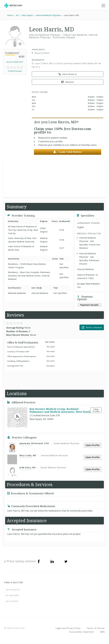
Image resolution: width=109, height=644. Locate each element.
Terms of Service (96, 628)
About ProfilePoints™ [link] (15, 62)
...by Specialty (12, 595)
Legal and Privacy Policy (68, 628)
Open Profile (93, 445)
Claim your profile (68, 152)
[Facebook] (39, 561)
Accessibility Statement (82, 632)
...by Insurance (12, 590)
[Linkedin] (52, 561)
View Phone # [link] (68, 74)
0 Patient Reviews (15, 71)
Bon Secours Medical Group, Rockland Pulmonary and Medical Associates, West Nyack (60, 410)
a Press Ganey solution (20, 561)
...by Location (11, 601)
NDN (102, 632)
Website (68, 82)
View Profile (96, 410)
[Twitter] (66, 561)
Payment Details (89, 305)
